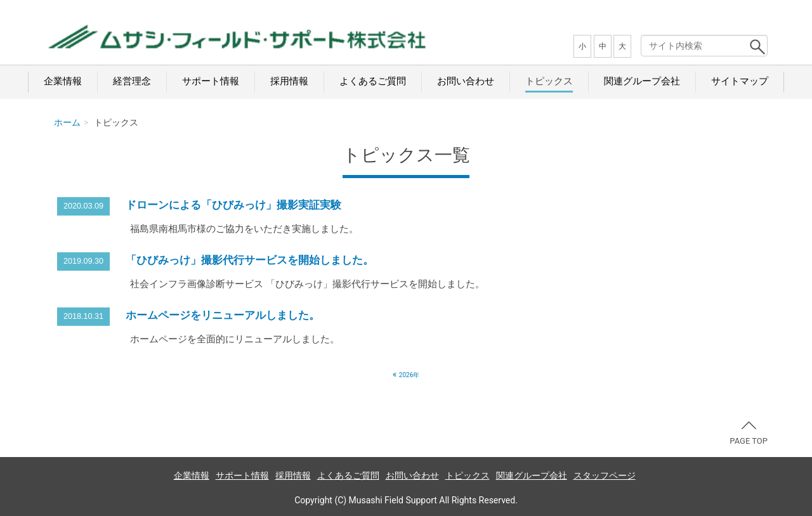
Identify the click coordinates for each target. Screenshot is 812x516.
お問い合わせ (466, 81)
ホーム (67, 122)
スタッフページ (605, 475)
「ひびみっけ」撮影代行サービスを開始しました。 (250, 260)
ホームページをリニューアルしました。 (223, 315)
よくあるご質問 (373, 81)
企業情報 (63, 81)
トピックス (549, 81)
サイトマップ (740, 81)
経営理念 (132, 81)
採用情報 (289, 81)
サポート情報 (211, 81)
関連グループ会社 (642, 81)
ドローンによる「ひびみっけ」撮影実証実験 (233, 205)
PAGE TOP (749, 434)
